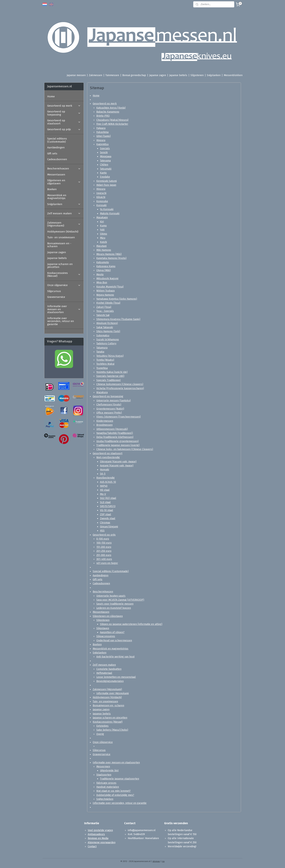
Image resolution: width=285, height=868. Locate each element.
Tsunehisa (102, 368)
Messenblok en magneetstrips (111, 649)
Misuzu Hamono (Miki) (109, 254)
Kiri (102, 222)
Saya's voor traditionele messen (115, 604)
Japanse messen (76, 75)
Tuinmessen (112, 75)
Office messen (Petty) (109, 413)
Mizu (103, 238)
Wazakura (102, 392)
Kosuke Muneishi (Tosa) (110, 287)
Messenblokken (233, 75)
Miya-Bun (102, 283)
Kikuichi (101, 197)
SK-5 (103, 474)
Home (96, 95)
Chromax (105, 522)
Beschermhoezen (103, 592)
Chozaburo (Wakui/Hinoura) (112, 120)
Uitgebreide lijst (109, 771)
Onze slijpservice (103, 742)
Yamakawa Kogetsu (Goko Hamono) (117, 299)
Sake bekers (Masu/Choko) (112, 730)
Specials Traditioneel (109, 380)
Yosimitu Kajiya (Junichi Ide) (112, 372)
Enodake (105, 177)
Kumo (103, 226)
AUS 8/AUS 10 (108, 482)
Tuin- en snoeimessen (105, 702)
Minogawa (106, 156)
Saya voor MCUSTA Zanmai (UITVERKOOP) (120, 600)
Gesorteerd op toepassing (108, 396)
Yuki (102, 230)
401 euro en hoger (107, 563)
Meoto (100, 275)
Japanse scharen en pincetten (110, 718)
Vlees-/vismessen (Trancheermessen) (119, 417)
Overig (100, 734)
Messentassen (101, 612)
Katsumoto (103, 262)
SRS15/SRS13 (108, 506)
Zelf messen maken (104, 665)
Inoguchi (101, 193)
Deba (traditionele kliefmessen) (115, 437)
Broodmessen (104, 425)
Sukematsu (103, 336)
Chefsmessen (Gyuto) (109, 405)
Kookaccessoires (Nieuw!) (108, 722)
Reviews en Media (98, 838)
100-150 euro (104, 543)
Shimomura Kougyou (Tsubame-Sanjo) (118, 319)
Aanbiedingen (101, 575)
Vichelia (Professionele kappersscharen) (120, 388)
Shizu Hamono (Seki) (108, 331)
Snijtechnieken (105, 799)
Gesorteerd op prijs (104, 535)
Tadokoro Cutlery (106, 344)
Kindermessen (105, 421)
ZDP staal (106, 514)
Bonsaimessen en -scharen (108, 706)
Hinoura (101, 140)
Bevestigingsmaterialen (110, 681)
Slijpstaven (103, 628)
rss (163, 861)
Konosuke (102, 201)
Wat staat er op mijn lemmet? (114, 791)
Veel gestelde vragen (100, 830)
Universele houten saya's (111, 596)
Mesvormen (103, 767)
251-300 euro (104, 555)
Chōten (104, 165)
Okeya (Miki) (104, 270)
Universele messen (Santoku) (114, 401)
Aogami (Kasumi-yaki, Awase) (117, 466)
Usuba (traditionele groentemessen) (118, 441)
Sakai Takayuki (105, 327)
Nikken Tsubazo (106, 291)
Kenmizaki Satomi (107, 181)
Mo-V (103, 494)
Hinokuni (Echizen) (107, 323)
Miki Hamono (104, 250)
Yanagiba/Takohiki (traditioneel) (115, 433)
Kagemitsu (102, 144)
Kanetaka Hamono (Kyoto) (111, 258)
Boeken (97, 645)
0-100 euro (103, 539)
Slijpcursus (99, 750)
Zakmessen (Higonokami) (107, 689)
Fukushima (102, 132)
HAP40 (104, 486)
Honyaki (105, 470)
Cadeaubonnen (101, 583)
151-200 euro (104, 547)
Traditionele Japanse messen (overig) (118, 445)
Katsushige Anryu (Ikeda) (111, 108)
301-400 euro (104, 559)
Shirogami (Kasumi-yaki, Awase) (118, 462)
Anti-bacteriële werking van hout (115, 657)
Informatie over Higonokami (113, 693)
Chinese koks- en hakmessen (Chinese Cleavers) (125, 449)
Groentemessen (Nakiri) (110, 409)
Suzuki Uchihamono (108, 340)
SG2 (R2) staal (108, 498)
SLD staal (105, 502)
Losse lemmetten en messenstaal (116, 677)
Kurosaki (101, 205)
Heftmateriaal (104, 673)
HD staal (105, 490)
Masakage (102, 217)
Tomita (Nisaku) (105, 360)
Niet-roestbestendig (108, 457)
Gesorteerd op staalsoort (108, 453)
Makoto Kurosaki (110, 214)
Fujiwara (101, 128)
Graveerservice (102, 754)
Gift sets (98, 579)
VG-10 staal (107, 510)
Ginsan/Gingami (109, 527)
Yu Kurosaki (107, 209)
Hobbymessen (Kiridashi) (107, 697)
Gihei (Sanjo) (104, 136)
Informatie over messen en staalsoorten (116, 763)
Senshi (104, 152)
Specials (105, 148)
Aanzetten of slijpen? (112, 632)
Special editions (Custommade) (111, 571)
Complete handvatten (109, 669)
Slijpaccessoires (106, 636)
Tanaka (100, 352)
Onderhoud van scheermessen (114, 641)
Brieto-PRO (103, 116)
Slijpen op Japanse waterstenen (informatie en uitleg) (131, 624)
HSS (102, 531)
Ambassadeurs (96, 834)
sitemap (156, 861)
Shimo (104, 234)
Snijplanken (214, 75)
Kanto (103, 173)
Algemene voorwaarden (102, 842)
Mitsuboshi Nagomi (107, 279)
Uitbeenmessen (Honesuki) (112, 429)
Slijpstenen (197, 75)
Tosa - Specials (105, 311)
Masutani (101, 246)
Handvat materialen (108, 787)
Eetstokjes (102, 726)
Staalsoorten (104, 775)
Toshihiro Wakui (105, 364)
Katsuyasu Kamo (106, 266)
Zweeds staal (108, 518)
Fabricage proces (106, 783)
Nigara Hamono (105, 295)
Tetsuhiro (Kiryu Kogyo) (110, 356)
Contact (92, 846)
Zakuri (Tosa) (104, 307)
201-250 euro (104, 551)
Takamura (102, 348)
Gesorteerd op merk (105, 104)
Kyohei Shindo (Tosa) (108, 303)
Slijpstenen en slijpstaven (108, 616)
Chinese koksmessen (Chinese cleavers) (120, 384)
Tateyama (105, 161)
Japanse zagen (158, 75)
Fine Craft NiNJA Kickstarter (112, 124)
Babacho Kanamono (108, 112)
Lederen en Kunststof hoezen (114, 608)
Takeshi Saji (103, 315)
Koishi (103, 242)
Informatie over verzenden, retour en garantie (120, 803)
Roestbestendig (106, 478)
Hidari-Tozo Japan (106, 185)
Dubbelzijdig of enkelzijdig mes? (115, 795)
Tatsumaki (106, 169)
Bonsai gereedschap (134, 75)
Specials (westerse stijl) (110, 376)
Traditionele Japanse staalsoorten (120, 779)
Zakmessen (96, 75)
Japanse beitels (178, 75)
